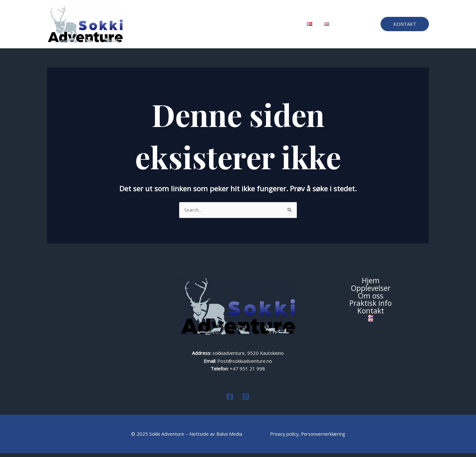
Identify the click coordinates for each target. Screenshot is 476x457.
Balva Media (228, 438)
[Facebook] (230, 401)
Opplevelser (189, 26)
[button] (405, 26)
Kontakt (284, 26)
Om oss (221, 26)
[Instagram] (246, 401)
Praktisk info (253, 26)
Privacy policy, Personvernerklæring (308, 438)
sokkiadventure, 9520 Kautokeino (248, 357)
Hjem (160, 26)
